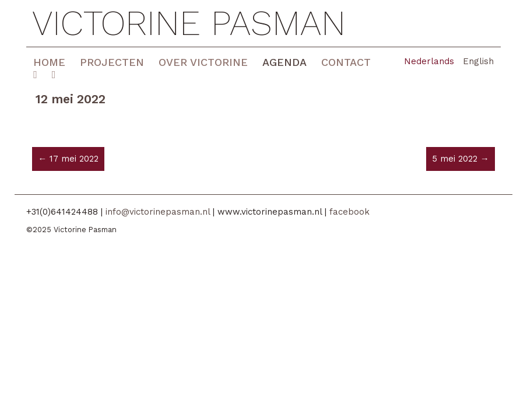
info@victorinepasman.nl (158, 212)
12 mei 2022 (71, 99)
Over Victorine (203, 62)
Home (49, 62)
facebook (349, 212)
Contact (346, 62)
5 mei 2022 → (461, 159)
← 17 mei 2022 (68, 159)
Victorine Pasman (189, 23)
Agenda (284, 62)
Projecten (112, 62)
